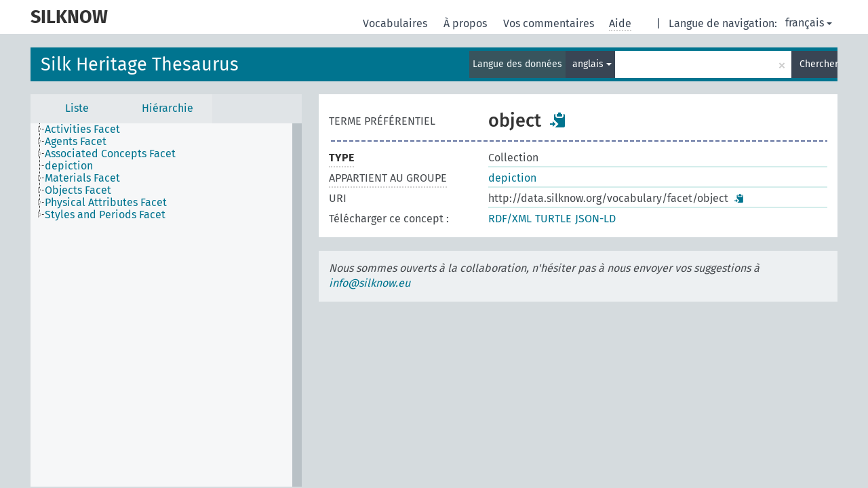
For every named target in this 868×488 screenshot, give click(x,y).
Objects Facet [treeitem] (78, 190)
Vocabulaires (396, 23)
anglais (592, 64)
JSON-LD (595, 219)
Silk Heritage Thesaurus (140, 64)
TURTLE (553, 219)
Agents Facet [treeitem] (76, 142)
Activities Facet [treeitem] (82, 129)
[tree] (166, 305)
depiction (512, 178)
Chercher (818, 64)
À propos (467, 23)
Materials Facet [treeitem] (82, 178)
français (809, 23)
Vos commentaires (550, 23)
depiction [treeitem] (69, 166)
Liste (77, 108)
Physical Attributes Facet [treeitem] (106, 203)
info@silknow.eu (370, 283)
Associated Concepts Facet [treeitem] (110, 154)
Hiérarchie (167, 108)
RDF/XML (510, 219)
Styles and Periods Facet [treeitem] (105, 215)
